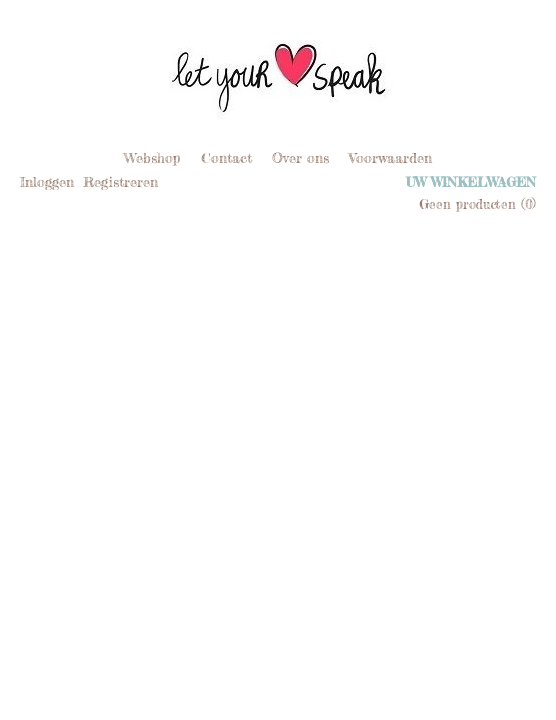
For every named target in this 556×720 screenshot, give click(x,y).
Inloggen (47, 181)
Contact (226, 157)
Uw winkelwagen (471, 182)
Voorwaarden (390, 157)
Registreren (120, 181)
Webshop (152, 157)
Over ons (300, 157)
